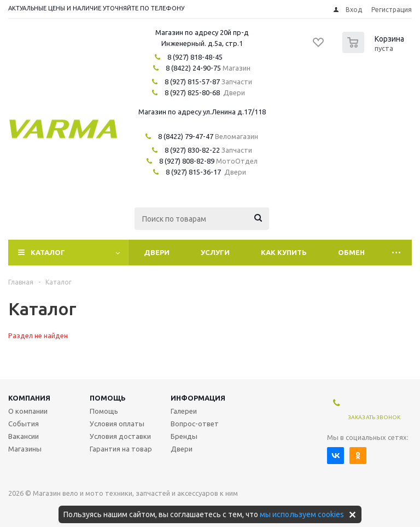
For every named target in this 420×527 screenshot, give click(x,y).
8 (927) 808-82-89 (187, 161)
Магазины (25, 449)
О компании (28, 411)
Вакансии (24, 436)
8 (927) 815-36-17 (193, 172)
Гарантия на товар (121, 449)
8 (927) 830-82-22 (192, 150)
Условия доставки (120, 436)
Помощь (108, 398)
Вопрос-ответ (195, 424)
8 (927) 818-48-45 (195, 57)
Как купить (284, 252)
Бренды (184, 436)
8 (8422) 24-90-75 (193, 68)
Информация (198, 398)
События (24, 424)
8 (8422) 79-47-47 (186, 136)
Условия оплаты (117, 424)
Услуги (215, 252)
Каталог (48, 252)
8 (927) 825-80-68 (192, 92)
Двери (157, 252)
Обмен (351, 252)
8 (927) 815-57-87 (192, 82)
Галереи (184, 411)
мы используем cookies (302, 514)
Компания (29, 398)
